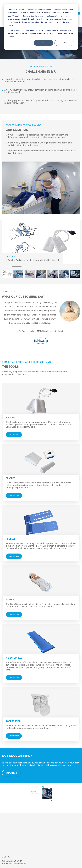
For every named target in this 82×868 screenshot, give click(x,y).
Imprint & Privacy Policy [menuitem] (13, 860)
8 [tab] (75, 249)
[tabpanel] (41, 224)
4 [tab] (36, 249)
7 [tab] (65, 249)
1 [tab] (7, 249)
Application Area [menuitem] (10, 832)
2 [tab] (17, 249)
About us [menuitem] (6, 840)
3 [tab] (26, 249)
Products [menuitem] (6, 836)
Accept (43, 43)
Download (12, 755)
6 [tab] (56, 249)
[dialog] (41, 27)
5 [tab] (46, 249)
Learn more (14, 417)
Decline (64, 43)
